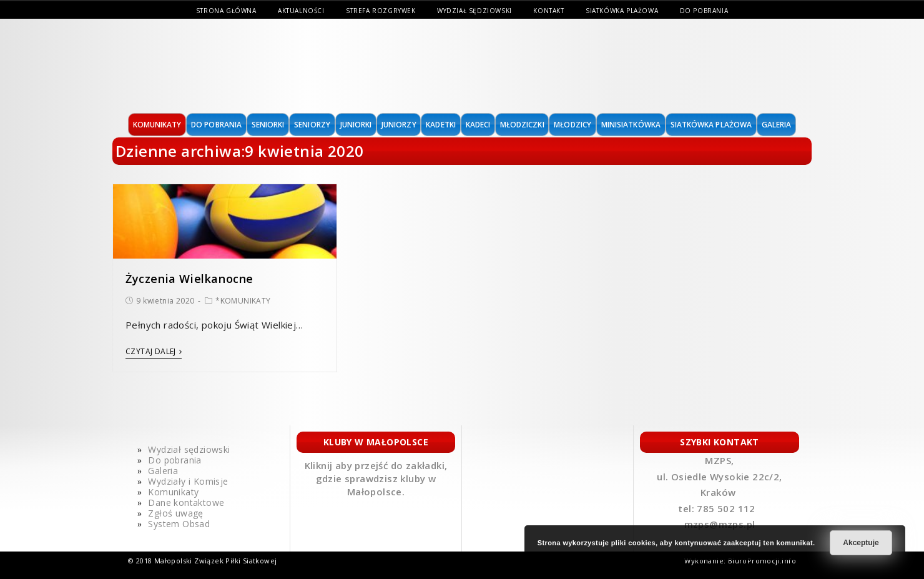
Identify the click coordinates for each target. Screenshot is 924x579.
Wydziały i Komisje (188, 481)
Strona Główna (226, 11)
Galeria (163, 471)
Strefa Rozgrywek (381, 11)
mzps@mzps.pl (720, 524)
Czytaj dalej (154, 352)
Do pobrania (704, 11)
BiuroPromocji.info (762, 561)
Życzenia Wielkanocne (189, 279)
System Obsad (179, 524)
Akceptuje (861, 543)
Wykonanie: (706, 561)
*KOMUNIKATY (243, 301)
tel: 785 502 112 (718, 508)
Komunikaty (173, 492)
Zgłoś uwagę (175, 513)
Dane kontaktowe (186, 502)
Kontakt (548, 11)
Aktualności (301, 11)
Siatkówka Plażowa (622, 11)
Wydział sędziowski (474, 11)
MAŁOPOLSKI (198, 66)
